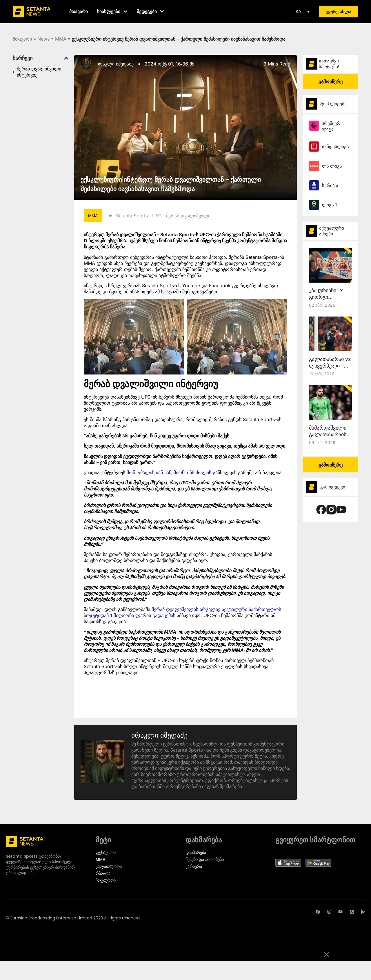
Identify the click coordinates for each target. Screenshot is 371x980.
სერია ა (330, 185)
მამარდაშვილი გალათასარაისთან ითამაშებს (332, 434)
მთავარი (22, 39)
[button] (301, 12)
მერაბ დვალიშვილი (189, 216)
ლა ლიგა (332, 166)
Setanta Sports (133, 216)
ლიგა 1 (329, 205)
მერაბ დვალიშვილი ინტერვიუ (39, 72)
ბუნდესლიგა (335, 147)
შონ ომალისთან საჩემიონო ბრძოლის (169, 473)
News (43, 39)
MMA (61, 39)
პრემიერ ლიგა (331, 126)
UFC (158, 216)
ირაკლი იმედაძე (115, 64)
